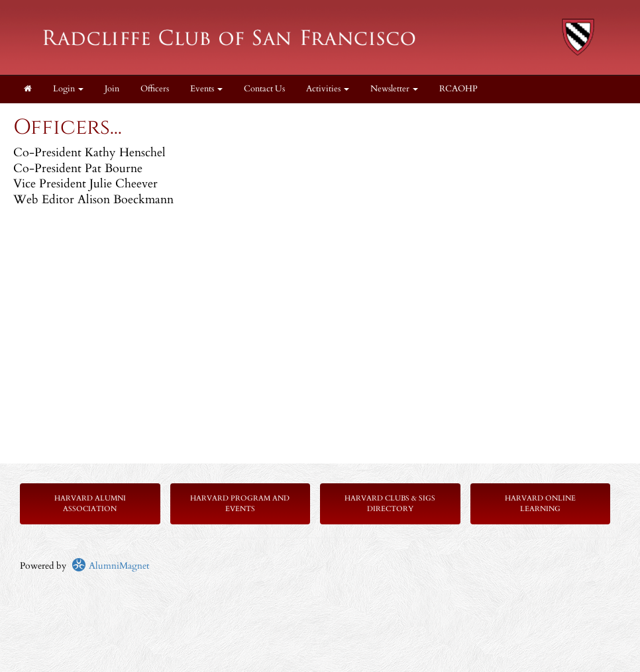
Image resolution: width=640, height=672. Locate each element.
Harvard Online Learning (540, 504)
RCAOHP (458, 89)
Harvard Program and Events (240, 504)
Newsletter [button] (394, 89)
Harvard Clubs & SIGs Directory (390, 504)
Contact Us (264, 89)
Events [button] (206, 89)
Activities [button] (328, 89)
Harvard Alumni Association (90, 504)
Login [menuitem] (68, 89)
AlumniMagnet (110, 566)
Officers (155, 89)
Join (112, 89)
